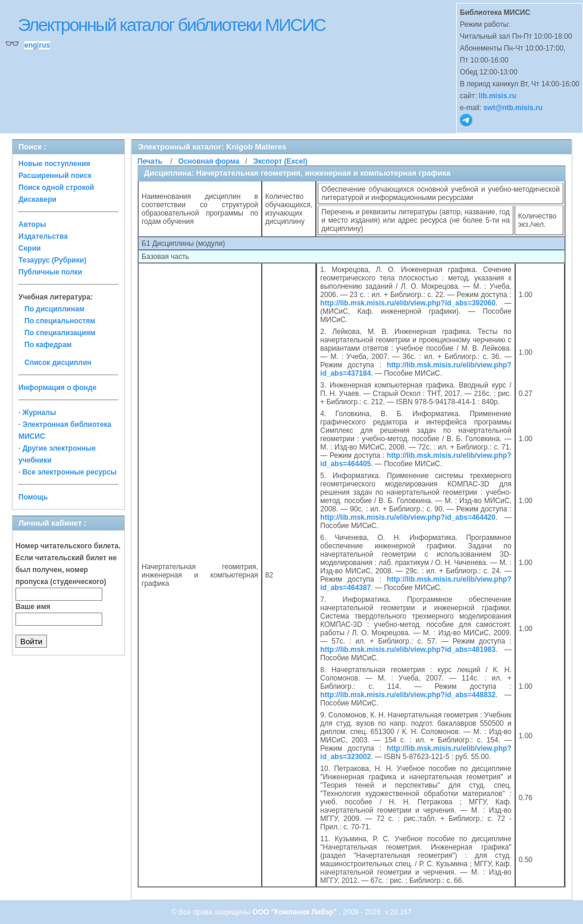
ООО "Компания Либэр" (295, 912)
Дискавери (37, 199)
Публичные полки (50, 272)
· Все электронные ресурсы (68, 472)
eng (31, 45)
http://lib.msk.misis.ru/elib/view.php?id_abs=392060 (408, 303)
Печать (150, 161)
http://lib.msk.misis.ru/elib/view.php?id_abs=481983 (408, 650)
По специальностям (60, 321)
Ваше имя (33, 607)
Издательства (43, 236)
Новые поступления (54, 164)
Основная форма (209, 161)
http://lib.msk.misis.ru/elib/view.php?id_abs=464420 (408, 517)
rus (44, 45)
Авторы (32, 224)
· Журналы (37, 413)
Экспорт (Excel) (280, 161)
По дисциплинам (54, 309)
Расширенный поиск (55, 176)
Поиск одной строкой (56, 188)
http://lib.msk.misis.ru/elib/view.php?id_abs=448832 (408, 695)
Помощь (33, 497)
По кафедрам (48, 345)
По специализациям (60, 333)
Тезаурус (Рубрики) (52, 260)
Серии (29, 248)
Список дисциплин (58, 363)
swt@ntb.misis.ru (513, 108)
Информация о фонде (57, 388)
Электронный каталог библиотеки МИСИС (172, 25)
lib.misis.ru (498, 96)
